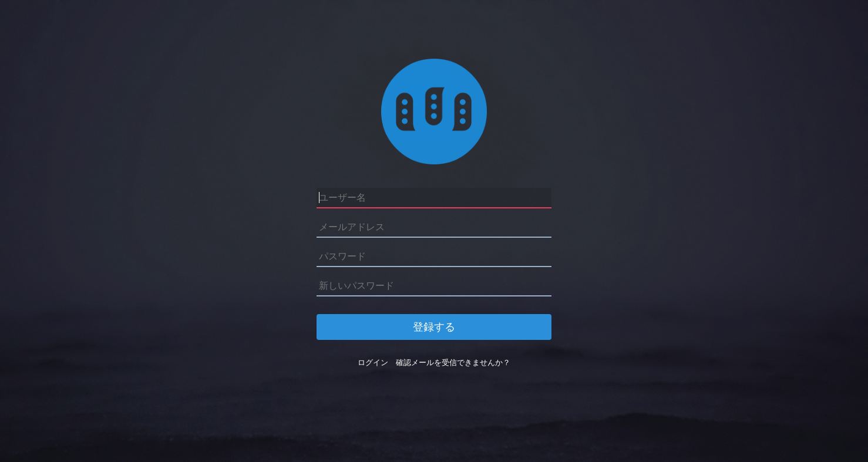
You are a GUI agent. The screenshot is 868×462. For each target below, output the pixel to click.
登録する (434, 327)
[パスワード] (434, 257)
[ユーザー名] (434, 198)
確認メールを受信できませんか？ (453, 362)
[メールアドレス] (434, 227)
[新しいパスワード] (434, 286)
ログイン (373, 362)
